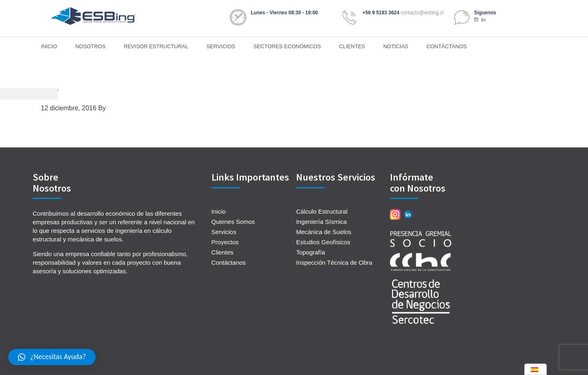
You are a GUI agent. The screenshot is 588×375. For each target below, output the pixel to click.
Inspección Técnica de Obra (334, 262)
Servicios (224, 232)
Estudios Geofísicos (323, 242)
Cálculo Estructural (322, 211)
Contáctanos (229, 262)
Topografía (311, 252)
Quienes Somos (233, 222)
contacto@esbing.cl (422, 13)
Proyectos (225, 242)
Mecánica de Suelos (324, 232)
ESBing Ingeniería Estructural (94, 16)
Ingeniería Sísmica (321, 222)
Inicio (219, 211)
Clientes (223, 252)
